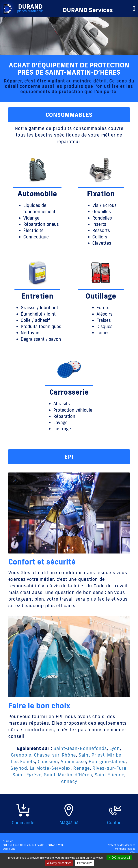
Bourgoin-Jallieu (107, 761)
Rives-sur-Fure (109, 768)
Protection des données (121, 845)
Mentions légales (125, 849)
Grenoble (21, 755)
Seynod (19, 768)
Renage (82, 768)
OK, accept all (119, 858)
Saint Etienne (110, 775)
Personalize (85, 863)
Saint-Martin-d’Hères (68, 775)
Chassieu (48, 761)
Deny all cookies (59, 863)
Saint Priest (92, 755)
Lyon (115, 748)
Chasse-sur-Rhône (55, 755)
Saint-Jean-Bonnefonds (80, 748)
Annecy (69, 781)
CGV (133, 852)
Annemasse (73, 761)
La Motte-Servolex (50, 768)
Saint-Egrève (27, 775)
